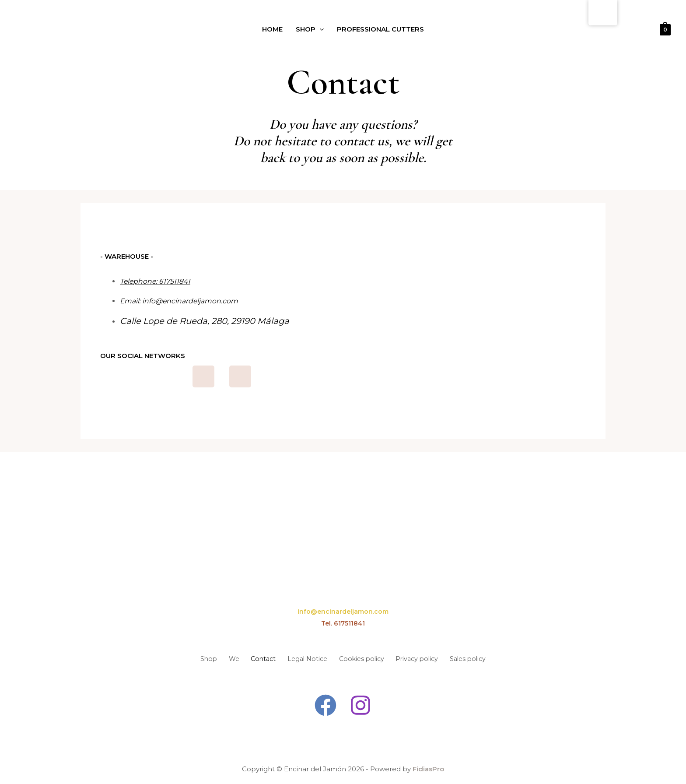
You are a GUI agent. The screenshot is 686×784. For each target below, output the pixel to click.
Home (267, 30)
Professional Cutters (383, 30)
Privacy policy (432, 657)
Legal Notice (305, 657)
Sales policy (491, 657)
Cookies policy (368, 657)
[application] (318, 30)
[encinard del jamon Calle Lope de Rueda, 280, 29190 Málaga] (474, 320)
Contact (253, 657)
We (217, 657)
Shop (307, 30)
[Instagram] (361, 703)
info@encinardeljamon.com (343, 611)
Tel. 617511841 (343, 623)
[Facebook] (325, 703)
